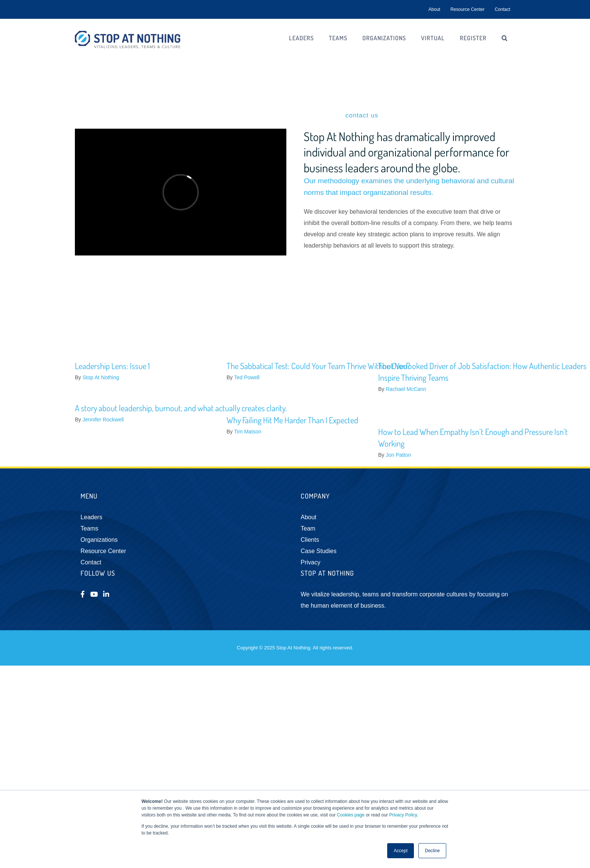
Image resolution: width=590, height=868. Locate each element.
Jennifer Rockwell (103, 420)
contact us (362, 115)
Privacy (310, 562)
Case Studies (319, 551)
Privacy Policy (403, 815)
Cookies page (351, 815)
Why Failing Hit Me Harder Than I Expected (292, 420)
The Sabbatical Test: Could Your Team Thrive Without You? (318, 366)
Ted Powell (247, 377)
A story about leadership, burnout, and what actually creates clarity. (181, 408)
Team (308, 528)
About (309, 517)
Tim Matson (248, 432)
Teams (89, 528)
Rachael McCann (406, 389)
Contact (91, 562)
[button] (505, 38)
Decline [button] (432, 851)
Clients (310, 540)
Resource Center (103, 551)
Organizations (99, 540)
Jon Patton (398, 455)
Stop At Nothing (101, 377)
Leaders (91, 517)
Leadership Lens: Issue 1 (112, 366)
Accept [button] (401, 851)
